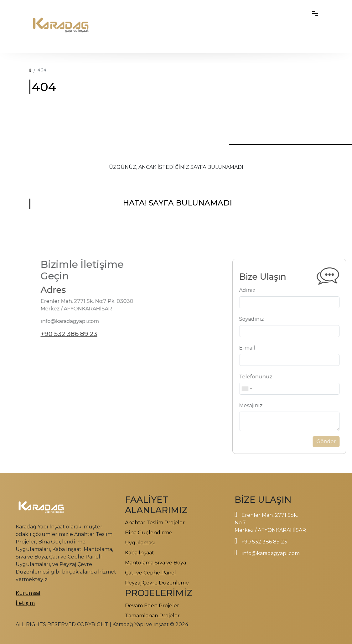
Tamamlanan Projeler (152, 616)
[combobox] (256, 389)
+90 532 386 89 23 (60, 334)
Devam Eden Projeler (152, 606)
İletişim (25, 603)
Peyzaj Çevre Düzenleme (157, 583)
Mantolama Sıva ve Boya (155, 563)
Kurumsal (28, 593)
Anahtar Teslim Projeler (155, 523)
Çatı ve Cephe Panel (150, 573)
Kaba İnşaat (140, 553)
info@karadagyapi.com (271, 553)
